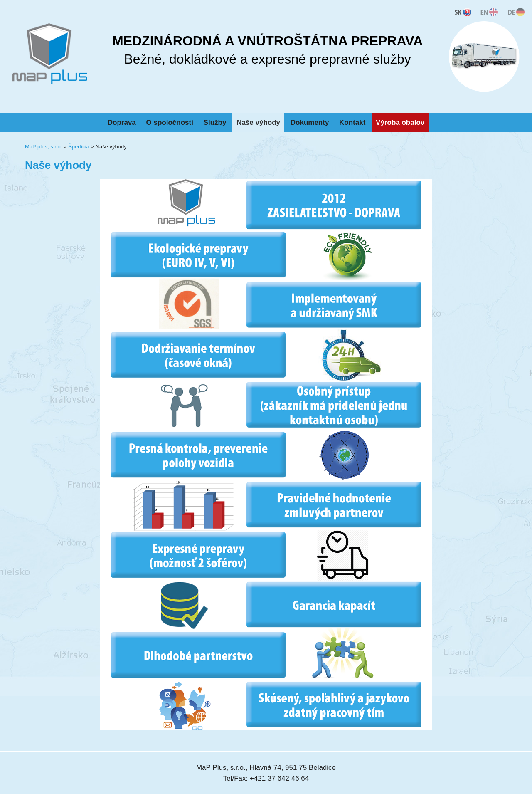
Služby (215, 122)
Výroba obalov (400, 122)
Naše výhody (258, 122)
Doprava (122, 122)
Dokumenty (310, 122)
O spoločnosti (170, 122)
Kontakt (352, 122)
